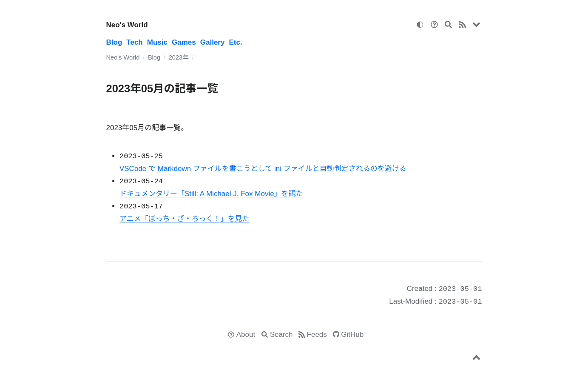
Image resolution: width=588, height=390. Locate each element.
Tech (134, 42)
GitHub (352, 334)
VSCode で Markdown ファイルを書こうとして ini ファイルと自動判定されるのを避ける (263, 169)
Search (281, 334)
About (246, 334)
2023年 (179, 57)
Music (157, 42)
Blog (114, 42)
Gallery (213, 42)
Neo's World (127, 25)
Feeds (317, 334)
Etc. (235, 42)
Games (184, 42)
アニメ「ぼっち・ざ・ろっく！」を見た (185, 219)
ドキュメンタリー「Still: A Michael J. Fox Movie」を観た (211, 194)
